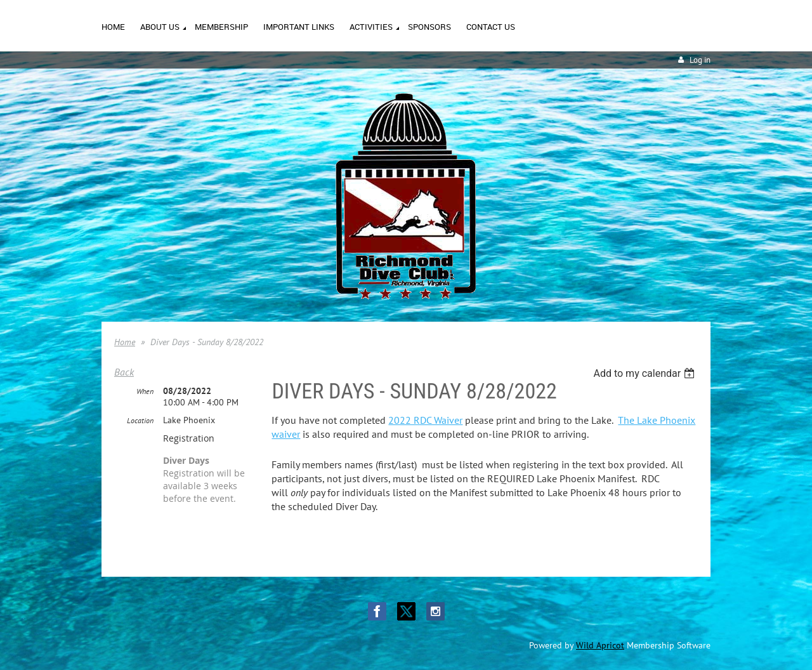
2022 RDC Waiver (425, 420)
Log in (700, 60)
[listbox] (645, 373)
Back (124, 372)
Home (125, 342)
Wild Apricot (600, 645)
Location (140, 420)
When (145, 391)
